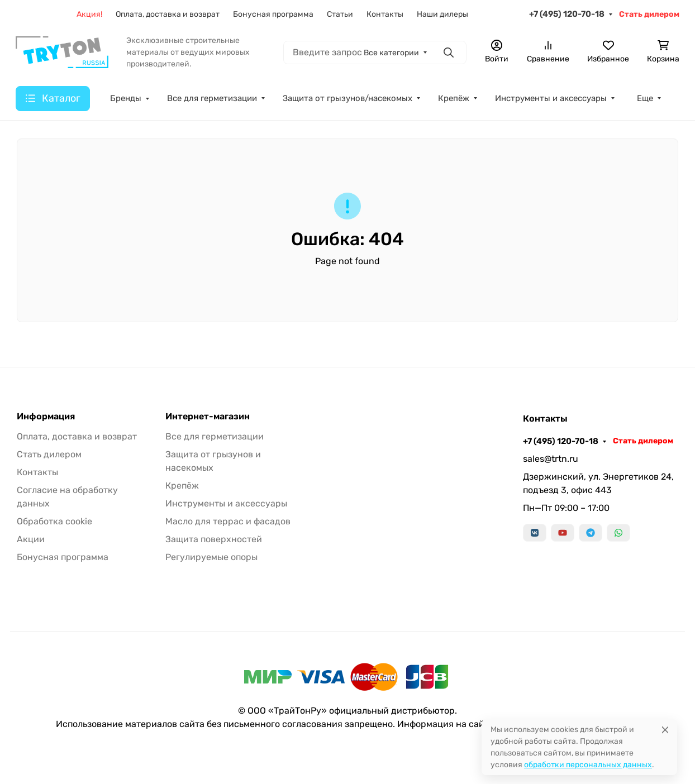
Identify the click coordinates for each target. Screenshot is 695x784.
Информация (46, 417)
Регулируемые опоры (211, 557)
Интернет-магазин (208, 417)
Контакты (37, 472)
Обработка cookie (54, 521)
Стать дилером (49, 454)
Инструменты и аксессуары (226, 503)
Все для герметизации (215, 436)
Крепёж (182, 486)
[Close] (665, 730)
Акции (31, 539)
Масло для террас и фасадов (228, 521)
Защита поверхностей (214, 539)
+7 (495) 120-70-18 (561, 441)
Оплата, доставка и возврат (77, 436)
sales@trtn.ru (551, 459)
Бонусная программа (63, 557)
